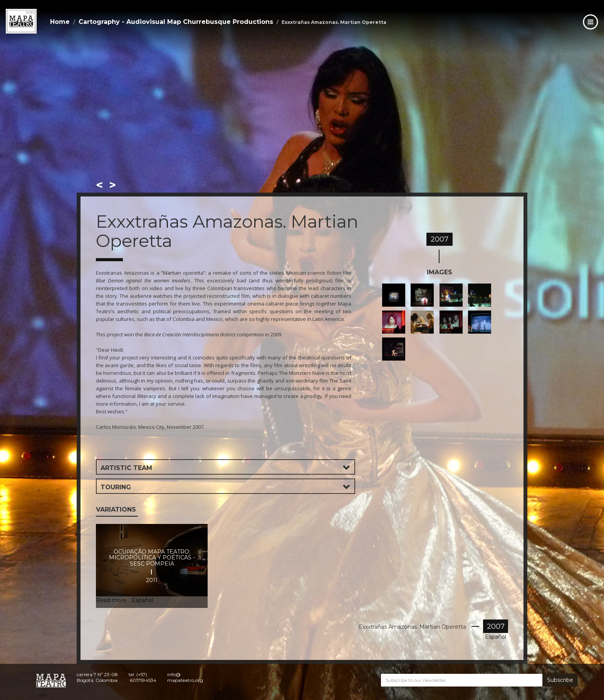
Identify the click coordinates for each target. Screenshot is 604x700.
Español (496, 637)
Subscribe (560, 680)
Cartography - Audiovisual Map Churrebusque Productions (176, 22)
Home (60, 22)
